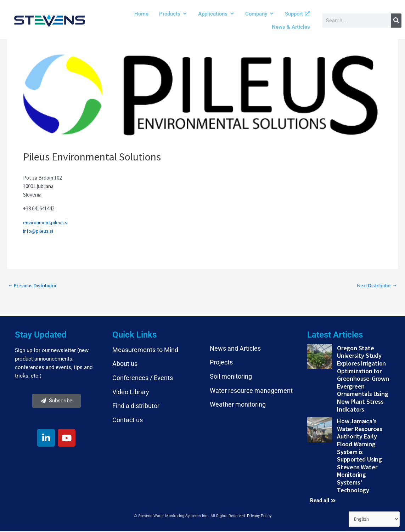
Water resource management (251, 391)
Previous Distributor (33, 286)
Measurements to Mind (145, 350)
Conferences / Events (143, 378)
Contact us (128, 420)
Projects (221, 363)
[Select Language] (373, 519)
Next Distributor (376, 286)
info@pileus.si (39, 231)
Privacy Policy (259, 517)
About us (125, 364)
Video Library (131, 392)
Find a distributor (136, 406)
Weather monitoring (238, 405)
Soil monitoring (231, 377)
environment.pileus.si (47, 222)
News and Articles (235, 349)
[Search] (396, 21)
